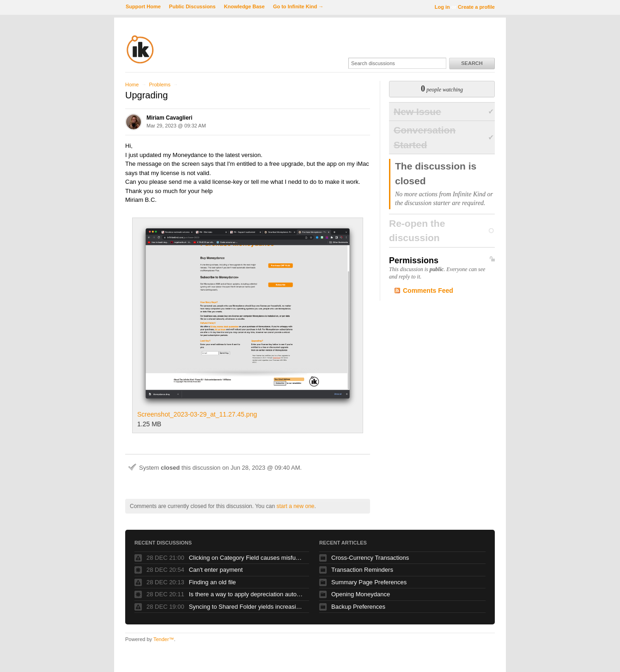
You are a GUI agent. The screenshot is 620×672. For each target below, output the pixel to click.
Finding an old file (213, 582)
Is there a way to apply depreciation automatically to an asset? (247, 594)
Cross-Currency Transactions (370, 558)
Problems (159, 85)
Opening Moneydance (361, 594)
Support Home (143, 6)
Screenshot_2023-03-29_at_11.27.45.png (248, 320)
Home (132, 85)
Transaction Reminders (362, 570)
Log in (442, 7)
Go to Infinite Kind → (298, 6)
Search (472, 63)
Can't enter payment (216, 570)
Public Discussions (192, 6)
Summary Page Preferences (369, 582)
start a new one (295, 506)
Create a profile (476, 7)
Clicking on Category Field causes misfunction (247, 558)
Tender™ (164, 639)
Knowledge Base (244, 6)
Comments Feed (428, 291)
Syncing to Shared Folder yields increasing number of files (247, 607)
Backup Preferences (358, 607)
